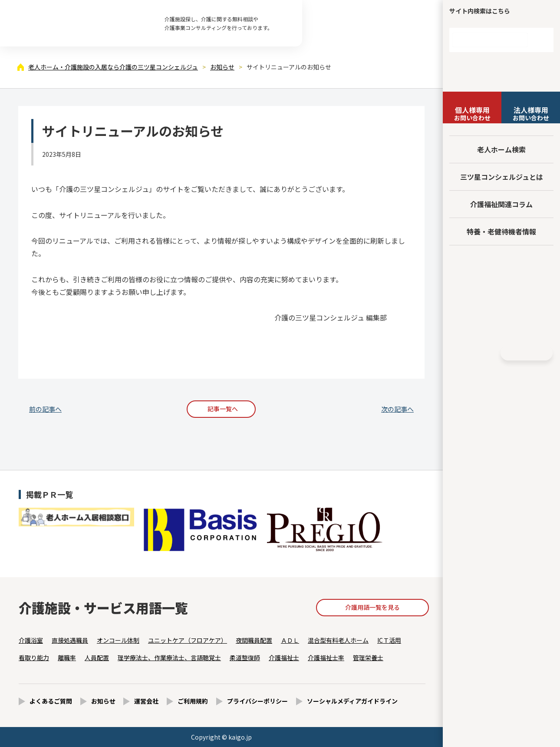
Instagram (488, 353)
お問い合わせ (472, 113)
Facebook (471, 353)
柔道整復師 (245, 658)
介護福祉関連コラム (501, 204)
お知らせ (103, 701)
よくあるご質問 (51, 701)
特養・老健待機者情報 (501, 231)
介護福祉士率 (326, 658)
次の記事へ (397, 409)
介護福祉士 (284, 658)
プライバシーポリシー (257, 701)
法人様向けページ (502, 293)
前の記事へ (45, 409)
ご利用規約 (193, 701)
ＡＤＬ (290, 640)
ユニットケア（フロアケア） (188, 640)
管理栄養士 (368, 658)
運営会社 (146, 701)
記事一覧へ (223, 409)
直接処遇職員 (70, 640)
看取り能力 (34, 658)
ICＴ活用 (389, 640)
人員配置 (97, 658)
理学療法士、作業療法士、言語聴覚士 (169, 658)
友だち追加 (501, 263)
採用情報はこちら (502, 325)
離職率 (67, 658)
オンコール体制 (118, 640)
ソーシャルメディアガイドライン (352, 701)
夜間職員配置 (254, 640)
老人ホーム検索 (501, 149)
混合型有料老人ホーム (338, 640)
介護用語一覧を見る (372, 607)
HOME (527, 353)
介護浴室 (31, 640)
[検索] (490, 40)
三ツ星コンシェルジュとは (502, 177)
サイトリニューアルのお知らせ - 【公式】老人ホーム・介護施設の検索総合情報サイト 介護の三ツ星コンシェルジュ (78, 23)
